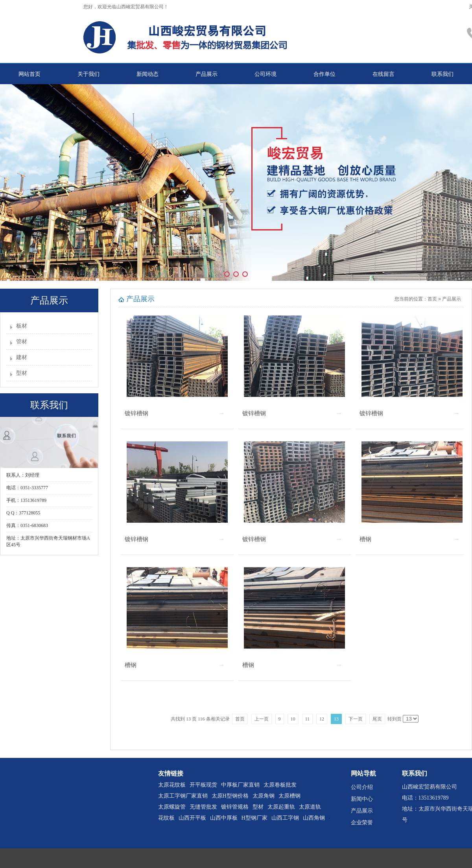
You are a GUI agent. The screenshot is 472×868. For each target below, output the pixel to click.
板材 (22, 326)
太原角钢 (264, 796)
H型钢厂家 (254, 818)
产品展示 (206, 74)
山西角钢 (314, 818)
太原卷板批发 (280, 785)
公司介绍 (362, 787)
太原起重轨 (281, 807)
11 (308, 719)
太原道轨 (310, 807)
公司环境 (265, 74)
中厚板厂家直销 (240, 785)
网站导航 (363, 773)
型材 (22, 373)
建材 (22, 357)
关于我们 (88, 74)
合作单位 (324, 74)
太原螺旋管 (172, 807)
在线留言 (383, 74)
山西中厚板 (224, 818)
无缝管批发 (203, 807)
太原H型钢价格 (230, 796)
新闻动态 (147, 74)
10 (293, 719)
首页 (432, 299)
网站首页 (29, 74)
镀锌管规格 (235, 807)
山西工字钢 (285, 818)
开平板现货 (203, 785)
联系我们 (442, 74)
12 (322, 719)
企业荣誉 (362, 823)
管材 (22, 342)
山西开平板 (192, 818)
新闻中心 (362, 799)
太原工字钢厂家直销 (183, 796)
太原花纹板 (172, 785)
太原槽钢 (289, 796)
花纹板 (166, 818)
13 (336, 719)
